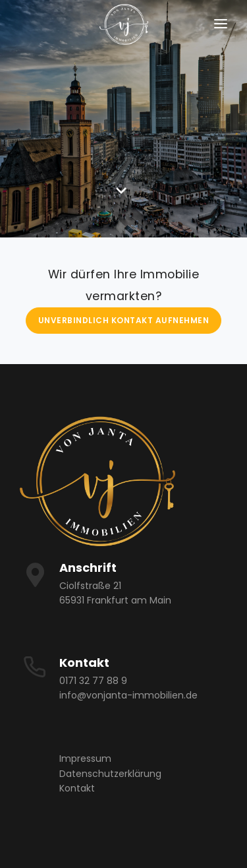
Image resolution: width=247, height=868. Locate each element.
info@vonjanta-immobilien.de (128, 695)
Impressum (85, 759)
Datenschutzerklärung (110, 774)
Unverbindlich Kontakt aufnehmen (124, 320)
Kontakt (77, 788)
